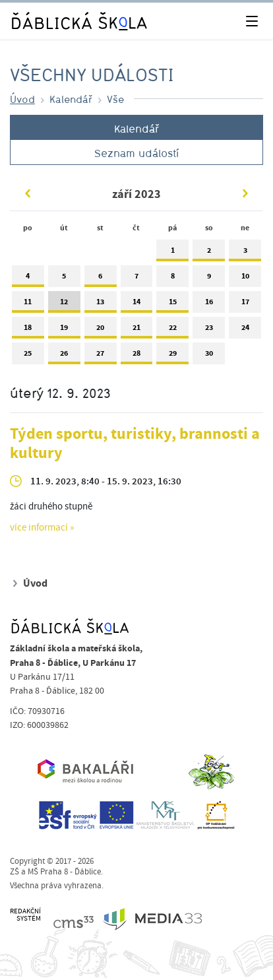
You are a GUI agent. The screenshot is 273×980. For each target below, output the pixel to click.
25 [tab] (28, 356)
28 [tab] (137, 356)
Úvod (22, 99)
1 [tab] (172, 253)
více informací (39, 528)
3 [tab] (245, 253)
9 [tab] (209, 279)
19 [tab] (64, 330)
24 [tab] (245, 330)
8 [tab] (172, 279)
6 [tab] (101, 279)
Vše (115, 99)
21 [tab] (137, 330)
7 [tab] (137, 279)
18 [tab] (28, 330)
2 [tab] (209, 253)
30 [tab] (209, 356)
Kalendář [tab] (136, 129)
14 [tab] (137, 305)
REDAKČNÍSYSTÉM (25, 915)
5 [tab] (64, 279)
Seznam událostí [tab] (136, 153)
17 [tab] (245, 305)
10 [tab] (245, 279)
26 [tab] (64, 356)
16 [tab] (209, 305)
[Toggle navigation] (252, 21)
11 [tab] (28, 305)
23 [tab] (209, 330)
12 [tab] (64, 305)
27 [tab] (101, 356)
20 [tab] (101, 330)
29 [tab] (172, 356)
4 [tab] (28, 279)
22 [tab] (172, 330)
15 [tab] (172, 305)
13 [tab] (101, 305)
